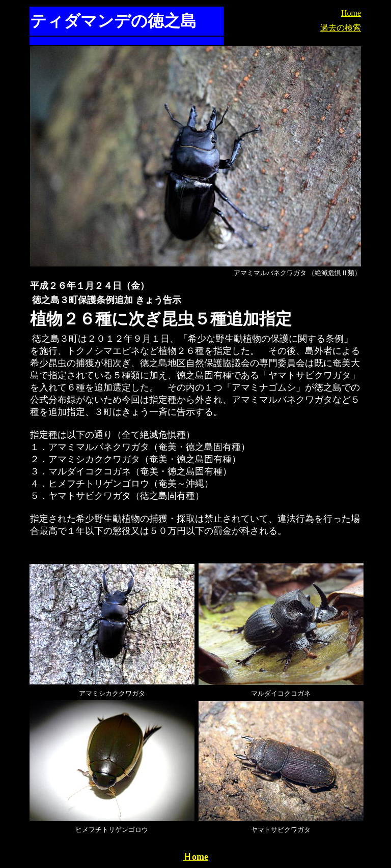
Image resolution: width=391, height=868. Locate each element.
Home (351, 13)
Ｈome (195, 857)
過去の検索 (341, 28)
